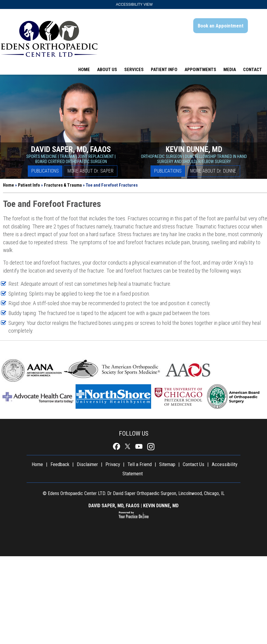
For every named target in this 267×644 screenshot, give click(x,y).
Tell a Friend (140, 464)
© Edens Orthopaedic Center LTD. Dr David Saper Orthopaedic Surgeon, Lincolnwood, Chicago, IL (134, 493)
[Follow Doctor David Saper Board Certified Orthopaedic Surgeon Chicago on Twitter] (128, 447)
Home (84, 70)
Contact (253, 70)
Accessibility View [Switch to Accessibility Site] (134, 4)
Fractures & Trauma (63, 185)
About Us (107, 70)
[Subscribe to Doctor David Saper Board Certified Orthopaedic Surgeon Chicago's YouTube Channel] (139, 447)
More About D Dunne (213, 171)
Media (230, 70)
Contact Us (194, 464)
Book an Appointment (221, 26)
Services (134, 70)
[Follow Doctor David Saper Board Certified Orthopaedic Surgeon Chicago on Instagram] (150, 447)
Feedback (60, 464)
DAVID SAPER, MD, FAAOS (114, 506)
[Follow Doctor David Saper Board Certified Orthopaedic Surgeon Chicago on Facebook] (117, 447)
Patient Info (164, 70)
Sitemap (167, 464)
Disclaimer (87, 464)
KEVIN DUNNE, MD (161, 506)
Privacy (113, 464)
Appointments (200, 70)
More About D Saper (90, 171)
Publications (45, 171)
